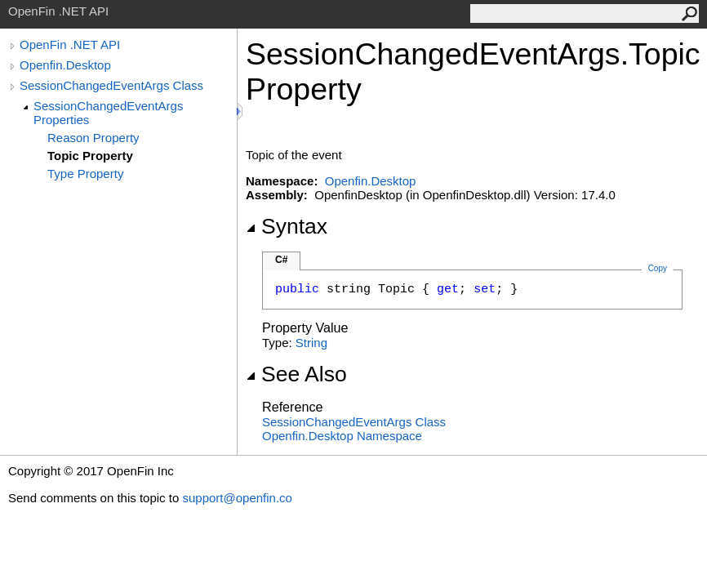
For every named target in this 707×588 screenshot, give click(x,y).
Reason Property (93, 138)
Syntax (287, 226)
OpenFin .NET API (70, 45)
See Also (296, 374)
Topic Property (90, 156)
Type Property (85, 174)
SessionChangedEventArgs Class (111, 85)
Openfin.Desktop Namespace (342, 436)
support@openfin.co (237, 498)
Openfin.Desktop (65, 65)
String (311, 343)
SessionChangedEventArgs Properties (108, 113)
